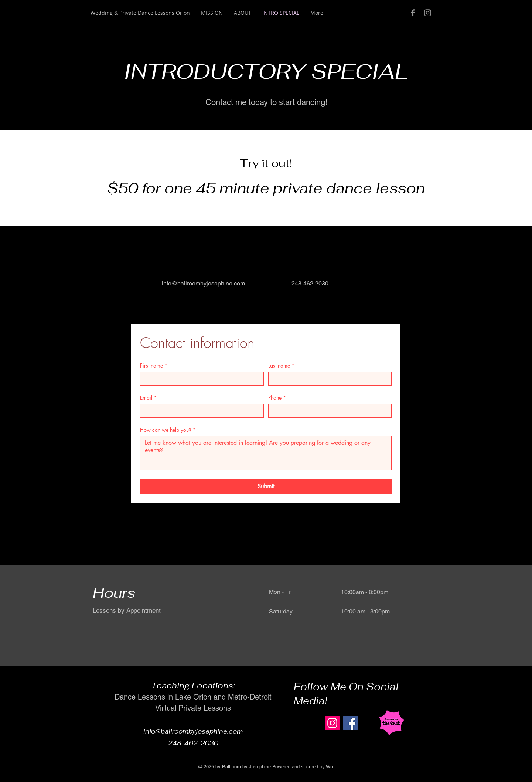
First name (154, 365)
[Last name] (328, 379)
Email (148, 398)
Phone (277, 398)
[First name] (200, 379)
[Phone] (328, 411)
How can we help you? (168, 430)
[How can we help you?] (266, 453)
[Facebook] (350, 723)
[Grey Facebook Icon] (413, 13)
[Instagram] (332, 723)
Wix (330, 767)
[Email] (200, 411)
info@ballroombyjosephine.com (203, 283)
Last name (281, 365)
